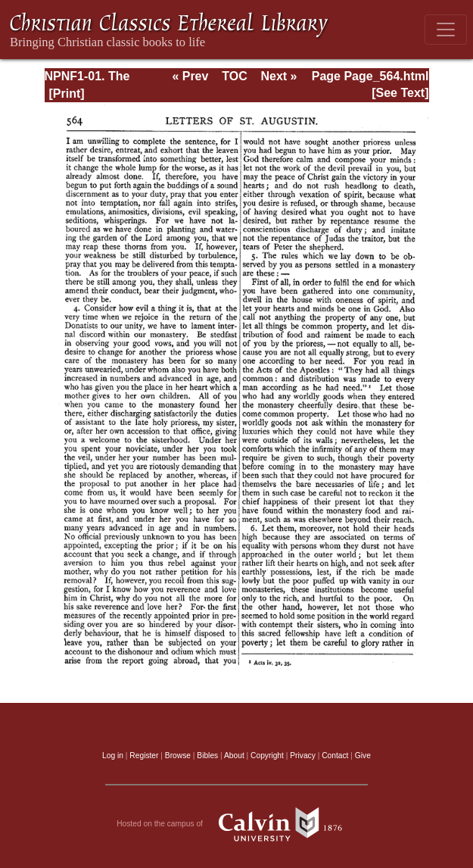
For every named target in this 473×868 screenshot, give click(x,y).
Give (363, 756)
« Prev (190, 76)
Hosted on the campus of (236, 824)
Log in (113, 756)
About (234, 756)
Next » (279, 76)
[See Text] (400, 93)
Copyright (267, 756)
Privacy (303, 756)
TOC (234, 76)
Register (144, 756)
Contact (335, 756)
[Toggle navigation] (446, 30)
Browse (178, 756)
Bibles (207, 756)
